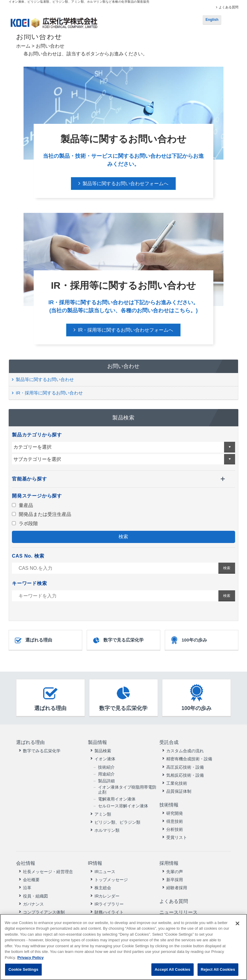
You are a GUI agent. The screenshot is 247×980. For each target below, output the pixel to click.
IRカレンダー (107, 895)
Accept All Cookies (173, 969)
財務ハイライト (109, 911)
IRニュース (105, 870)
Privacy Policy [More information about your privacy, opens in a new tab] (30, 958)
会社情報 (26, 862)
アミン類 (103, 814)
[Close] (237, 923)
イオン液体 (105, 759)
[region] (124, 947)
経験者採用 (177, 887)
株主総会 (103, 887)
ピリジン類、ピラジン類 (117, 822)
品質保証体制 (179, 791)
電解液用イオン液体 (117, 799)
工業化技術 (177, 783)
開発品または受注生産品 (42, 514)
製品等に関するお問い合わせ (45, 379)
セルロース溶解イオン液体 (123, 806)
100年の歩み (188, 640)
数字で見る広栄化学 (118, 640)
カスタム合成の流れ (185, 750)
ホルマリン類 (107, 830)
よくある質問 (229, 7)
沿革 (27, 887)
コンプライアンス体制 (44, 911)
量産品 (22, 505)
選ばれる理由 (33, 640)
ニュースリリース (178, 910)
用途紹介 (106, 774)
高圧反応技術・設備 (185, 767)
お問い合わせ (123, 366)
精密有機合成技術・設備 (189, 759)
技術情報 (169, 804)
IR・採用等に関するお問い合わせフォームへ (125, 330)
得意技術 (175, 820)
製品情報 (97, 742)
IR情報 (95, 862)
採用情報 (169, 862)
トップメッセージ (111, 878)
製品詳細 (106, 781)
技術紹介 (106, 767)
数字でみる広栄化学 (42, 750)
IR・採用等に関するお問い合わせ (49, 393)
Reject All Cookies (218, 969)
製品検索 (103, 750)
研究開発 (175, 812)
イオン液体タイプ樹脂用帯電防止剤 (127, 789)
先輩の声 (175, 870)
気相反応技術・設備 (185, 775)
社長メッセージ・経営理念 (48, 870)
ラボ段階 (25, 523)
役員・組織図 (35, 895)
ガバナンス (33, 903)
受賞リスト (177, 837)
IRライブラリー (109, 903)
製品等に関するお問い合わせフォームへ (125, 184)
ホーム (23, 46)
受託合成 (169, 742)
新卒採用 (175, 878)
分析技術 (175, 829)
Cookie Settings (23, 969)
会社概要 (31, 878)
